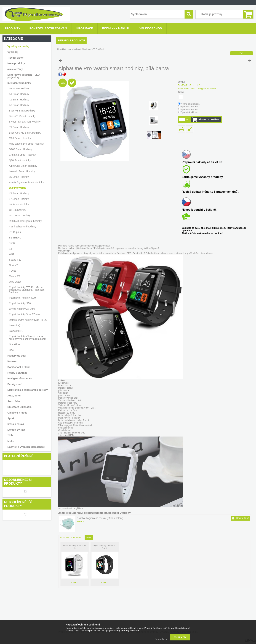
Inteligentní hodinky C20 (22, 298)
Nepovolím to (161, 639)
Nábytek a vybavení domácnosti (26, 447)
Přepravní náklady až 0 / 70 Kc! (203, 162)
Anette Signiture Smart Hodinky (26, 182)
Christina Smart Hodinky (22, 155)
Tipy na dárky (15, 58)
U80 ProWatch (17, 188)
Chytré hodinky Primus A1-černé (105, 547)
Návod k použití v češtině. (199, 210)
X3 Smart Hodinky (19, 193)
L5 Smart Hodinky (19, 177)
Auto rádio (14, 401)
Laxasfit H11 (16, 331)
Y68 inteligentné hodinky (23, 227)
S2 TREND (15, 238)
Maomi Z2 (15, 276)
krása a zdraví (16, 424)
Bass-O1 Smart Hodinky (22, 116)
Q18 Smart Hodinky (20, 160)
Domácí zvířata (16, 430)
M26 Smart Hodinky (20, 138)
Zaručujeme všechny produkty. (203, 177)
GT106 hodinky (18, 210)
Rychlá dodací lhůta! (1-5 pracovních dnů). (211, 192)
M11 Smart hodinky (20, 215)
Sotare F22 (15, 260)
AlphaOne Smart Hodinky (23, 166)
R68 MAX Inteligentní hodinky (25, 221)
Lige (11, 350)
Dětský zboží (15, 384)
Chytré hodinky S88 (20, 303)
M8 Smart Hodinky (19, 89)
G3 (11, 249)
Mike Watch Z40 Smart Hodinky (26, 144)
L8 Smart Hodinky (19, 204)
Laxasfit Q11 (16, 325)
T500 (12, 243)
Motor (11, 441)
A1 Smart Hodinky (19, 94)
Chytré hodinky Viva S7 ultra (25, 314)
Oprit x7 (13, 265)
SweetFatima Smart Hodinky (25, 122)
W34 (12, 254)
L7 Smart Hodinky (19, 199)
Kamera (12, 361)
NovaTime (15, 344)
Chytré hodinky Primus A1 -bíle (75, 547)
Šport (11, 418)
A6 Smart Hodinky (19, 105)
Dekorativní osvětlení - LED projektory (24, 76)
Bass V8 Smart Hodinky (22, 111)
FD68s (13, 271)
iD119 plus (15, 232)
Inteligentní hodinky (82, 49)
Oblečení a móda (17, 413)
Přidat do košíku (209, 120)
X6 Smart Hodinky (19, 100)
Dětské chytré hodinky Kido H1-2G (28, 320)
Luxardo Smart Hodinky (22, 171)
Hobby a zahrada (17, 373)
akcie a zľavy (15, 69)
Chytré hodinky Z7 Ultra (22, 309)
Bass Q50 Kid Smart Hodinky (25, 133)
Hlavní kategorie (64, 49)
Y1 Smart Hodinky (19, 127)
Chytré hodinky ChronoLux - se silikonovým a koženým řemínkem (28, 338)
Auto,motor (14, 396)
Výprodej (13, 52)
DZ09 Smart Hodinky (21, 149)
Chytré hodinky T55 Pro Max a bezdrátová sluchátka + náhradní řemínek (27, 290)
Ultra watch (15, 282)
